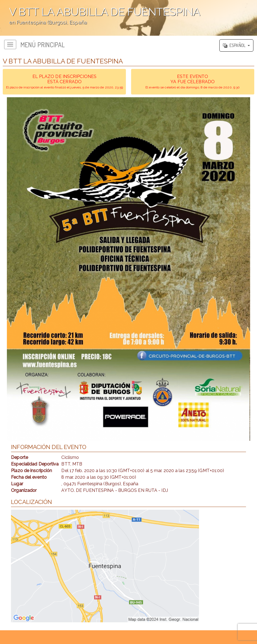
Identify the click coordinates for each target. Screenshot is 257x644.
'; (128, 18)
